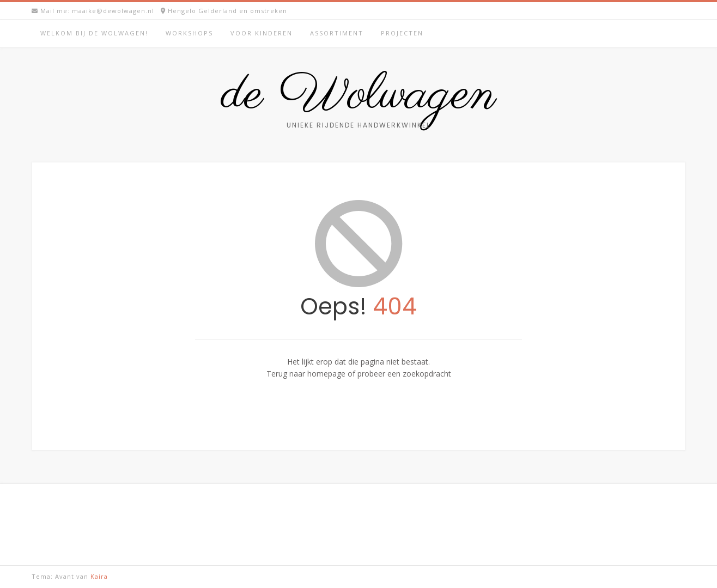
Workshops (189, 33)
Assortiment (337, 33)
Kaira (99, 576)
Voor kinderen (262, 33)
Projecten (402, 33)
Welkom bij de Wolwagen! (94, 33)
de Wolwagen (359, 95)
